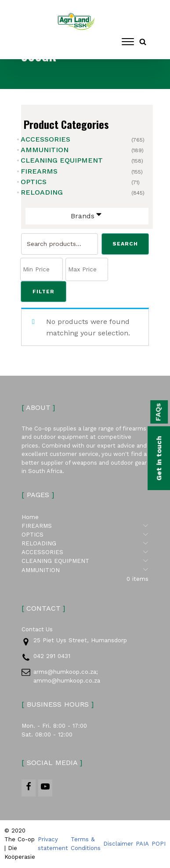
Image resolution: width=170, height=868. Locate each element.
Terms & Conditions (86, 844)
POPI (159, 844)
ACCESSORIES (45, 139)
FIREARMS (39, 171)
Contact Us (37, 630)
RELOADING (42, 192)
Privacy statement (53, 844)
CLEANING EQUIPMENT (62, 160)
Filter (43, 292)
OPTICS (34, 182)
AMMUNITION (45, 150)
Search (125, 244)
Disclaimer (118, 844)
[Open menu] (128, 42)
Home (30, 518)
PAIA (142, 844)
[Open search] (143, 42)
